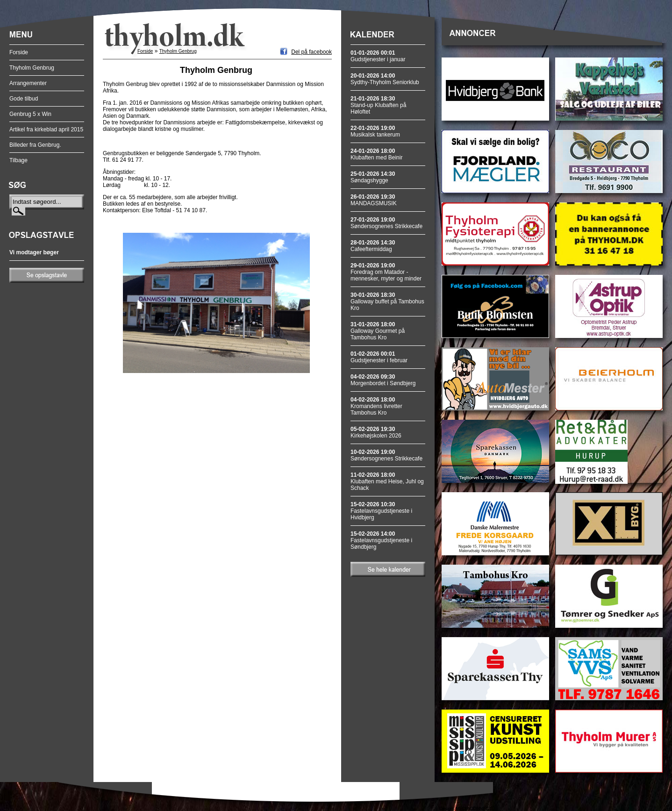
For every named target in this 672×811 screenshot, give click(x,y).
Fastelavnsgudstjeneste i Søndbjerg (381, 540)
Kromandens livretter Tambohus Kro (376, 406)
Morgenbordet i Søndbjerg (383, 380)
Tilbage (18, 160)
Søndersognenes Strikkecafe (386, 223)
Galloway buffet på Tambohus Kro (387, 301)
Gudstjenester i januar (378, 56)
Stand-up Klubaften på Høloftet (378, 105)
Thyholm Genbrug (32, 68)
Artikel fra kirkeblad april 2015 (46, 129)
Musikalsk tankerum (375, 131)
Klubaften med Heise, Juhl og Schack (387, 481)
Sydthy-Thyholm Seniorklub (385, 79)
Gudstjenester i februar (379, 357)
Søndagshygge (373, 177)
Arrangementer (28, 83)
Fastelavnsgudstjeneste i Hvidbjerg (381, 511)
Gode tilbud (24, 99)
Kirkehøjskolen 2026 (376, 432)
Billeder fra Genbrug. (35, 145)
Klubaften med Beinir (376, 154)
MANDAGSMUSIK (374, 200)
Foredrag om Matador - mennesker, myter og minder (386, 272)
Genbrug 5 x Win (30, 114)
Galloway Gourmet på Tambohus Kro (378, 331)
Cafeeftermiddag (373, 246)
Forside (19, 52)
